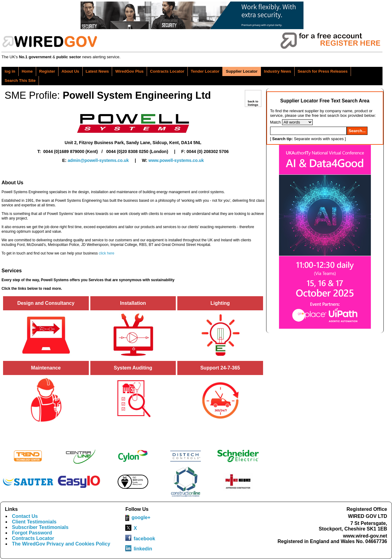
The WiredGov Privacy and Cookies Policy (61, 544)
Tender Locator (205, 71)
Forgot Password (32, 533)
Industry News (278, 71)
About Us (70, 71)
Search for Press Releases (323, 71)
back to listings (253, 103)
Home (27, 71)
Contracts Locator (167, 71)
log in (10, 71)
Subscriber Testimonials (40, 527)
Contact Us (25, 516)
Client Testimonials (34, 522)
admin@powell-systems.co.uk (98, 160)
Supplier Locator (241, 71)
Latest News (97, 71)
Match (275, 122)
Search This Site (20, 80)
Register (47, 71)
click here (107, 253)
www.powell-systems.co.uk (176, 160)
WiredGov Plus (129, 71)
